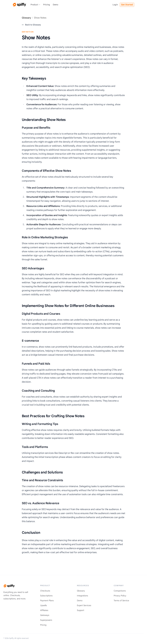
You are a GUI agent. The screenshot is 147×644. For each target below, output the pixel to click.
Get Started (127, 5)
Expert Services (84, 605)
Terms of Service (121, 601)
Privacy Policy (120, 596)
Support (81, 610)
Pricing (47, 5)
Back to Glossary (31, 25)
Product (35, 5)
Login (115, 5)
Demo (56, 5)
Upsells (43, 605)
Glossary (26, 18)
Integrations (82, 596)
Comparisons (120, 591)
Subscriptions (46, 596)
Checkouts (45, 591)
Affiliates (44, 610)
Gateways (45, 615)
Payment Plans (47, 601)
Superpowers (46, 620)
